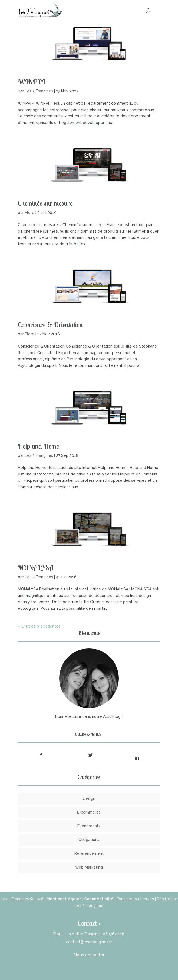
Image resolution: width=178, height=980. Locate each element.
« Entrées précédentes (39, 626)
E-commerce (89, 812)
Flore (30, 213)
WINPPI (31, 82)
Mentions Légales (64, 899)
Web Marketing (89, 867)
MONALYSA (36, 568)
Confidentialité (99, 899)
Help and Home (38, 446)
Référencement (89, 853)
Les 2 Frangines (39, 91)
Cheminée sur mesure (45, 203)
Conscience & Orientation (50, 325)
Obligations (89, 840)
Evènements (89, 826)
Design (89, 798)
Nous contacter (89, 955)
